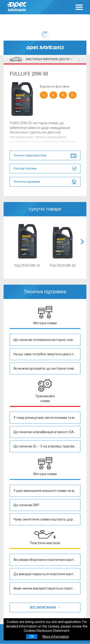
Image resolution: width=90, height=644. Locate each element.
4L (63, 95)
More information (56, 637)
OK (32, 637)
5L (73, 95)
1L (44, 95)
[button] (82, 247)
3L (53, 95)
